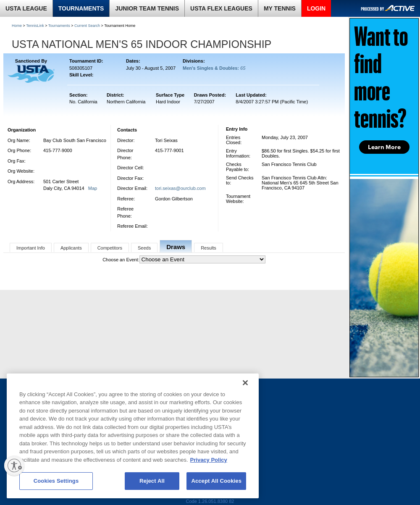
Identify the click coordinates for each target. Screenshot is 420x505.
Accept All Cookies (216, 481)
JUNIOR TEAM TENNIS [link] (147, 8)
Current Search (87, 26)
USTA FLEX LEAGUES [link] (221, 8)
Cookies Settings (56, 481)
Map (93, 188)
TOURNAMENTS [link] (81, 8)
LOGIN (316, 8)
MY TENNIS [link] (280, 8)
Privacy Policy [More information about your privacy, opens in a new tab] (209, 460)
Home (17, 26)
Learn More (384, 147)
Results (209, 248)
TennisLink (35, 26)
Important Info (31, 248)
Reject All (152, 481)
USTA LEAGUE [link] (26, 8)
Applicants (71, 248)
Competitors (110, 248)
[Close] (245, 383)
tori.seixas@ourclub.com (180, 188)
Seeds (144, 248)
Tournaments (59, 26)
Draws (176, 247)
